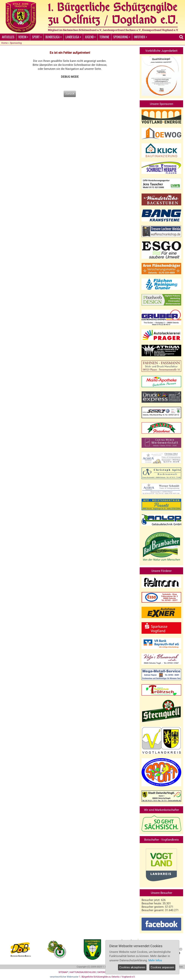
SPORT (37, 37)
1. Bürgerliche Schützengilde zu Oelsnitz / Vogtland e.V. (107, 977)
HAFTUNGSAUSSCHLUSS (83, 972)
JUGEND (90, 37)
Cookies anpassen (162, 967)
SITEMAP (63, 972)
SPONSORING (122, 37)
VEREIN (23, 37)
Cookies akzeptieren (132, 967)
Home (4, 43)
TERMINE (104, 37)
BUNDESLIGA (54, 37)
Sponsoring (16, 43)
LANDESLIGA (73, 37)
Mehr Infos (155, 960)
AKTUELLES (8, 37)
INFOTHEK (140, 37)
